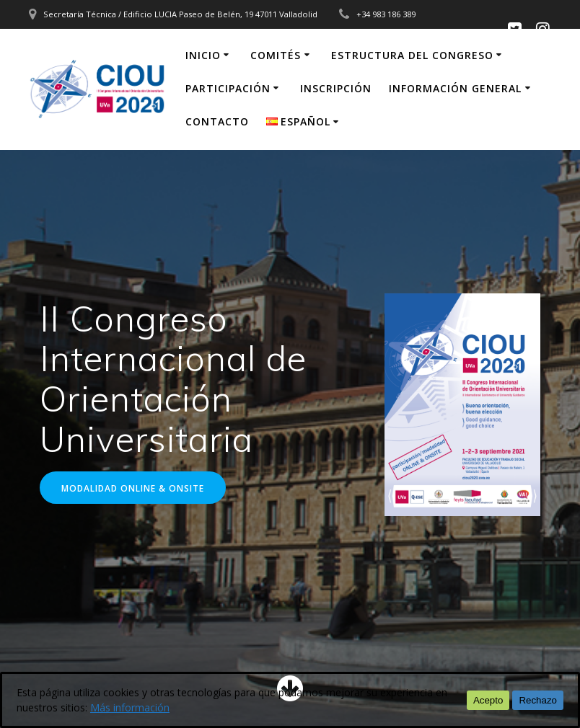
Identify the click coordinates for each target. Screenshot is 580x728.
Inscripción (336, 88)
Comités (276, 55)
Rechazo (538, 700)
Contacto (217, 121)
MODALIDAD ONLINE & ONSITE (133, 488)
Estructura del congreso (412, 55)
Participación (228, 88)
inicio (203, 55)
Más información (130, 707)
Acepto (488, 700)
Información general (455, 88)
